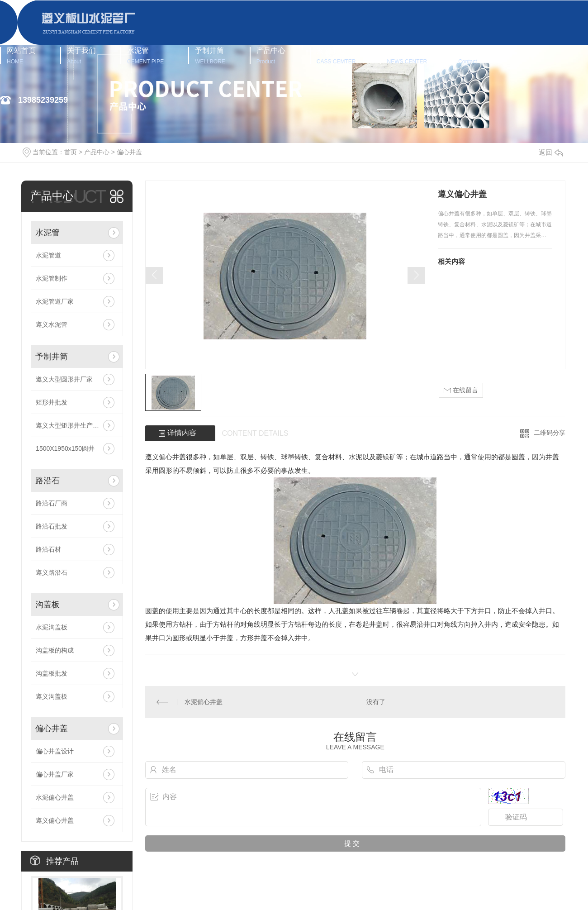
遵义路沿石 (52, 572)
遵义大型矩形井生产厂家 (71, 425)
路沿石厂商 (52, 503)
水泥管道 (48, 255)
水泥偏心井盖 (55, 797)
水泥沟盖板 (52, 627)
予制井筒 (210, 55)
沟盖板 (47, 605)
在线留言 (461, 390)
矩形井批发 (52, 402)
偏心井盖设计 (55, 751)
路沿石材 (48, 549)
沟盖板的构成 (55, 650)
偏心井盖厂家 (55, 774)
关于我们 (81, 55)
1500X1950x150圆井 (65, 448)
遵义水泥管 (52, 324)
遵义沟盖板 (52, 696)
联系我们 (473, 55)
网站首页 (21, 55)
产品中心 (271, 55)
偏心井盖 (129, 152)
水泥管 (145, 55)
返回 (551, 152)
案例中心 (336, 55)
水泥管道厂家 (55, 301)
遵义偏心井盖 (55, 820)
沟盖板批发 (52, 673)
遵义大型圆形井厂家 (64, 379)
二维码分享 (550, 433)
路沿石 (47, 481)
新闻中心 (407, 55)
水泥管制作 (52, 278)
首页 (71, 152)
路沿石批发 (52, 526)
